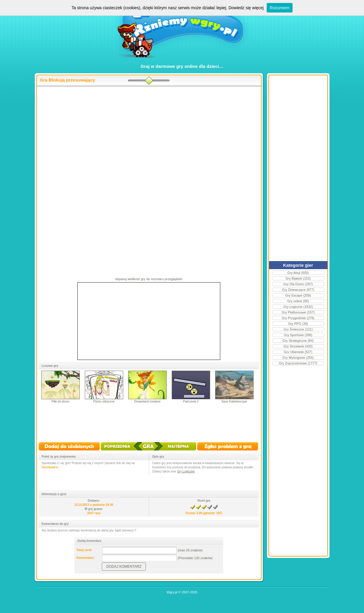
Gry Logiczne (186, 471)
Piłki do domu (60, 401)
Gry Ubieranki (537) (298, 352)
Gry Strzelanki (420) (298, 346)
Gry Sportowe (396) (298, 335)
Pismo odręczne (104, 401)
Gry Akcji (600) (298, 273)
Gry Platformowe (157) (298, 312)
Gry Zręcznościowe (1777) (298, 363)
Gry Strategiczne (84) (298, 341)
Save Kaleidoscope (234, 401)
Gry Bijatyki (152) (298, 278)
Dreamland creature (147, 401)
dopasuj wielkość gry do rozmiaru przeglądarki (149, 279)
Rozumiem (280, 8)
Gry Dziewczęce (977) (298, 290)
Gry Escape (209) (298, 295)
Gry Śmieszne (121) (298, 329)
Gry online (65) (298, 301)
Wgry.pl (172, 592)
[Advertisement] (149, 134)
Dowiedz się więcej (246, 8)
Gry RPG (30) (298, 324)
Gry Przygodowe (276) (298, 318)
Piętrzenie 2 (191, 401)
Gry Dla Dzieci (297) (298, 284)
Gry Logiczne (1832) (298, 307)
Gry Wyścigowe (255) (298, 358)
